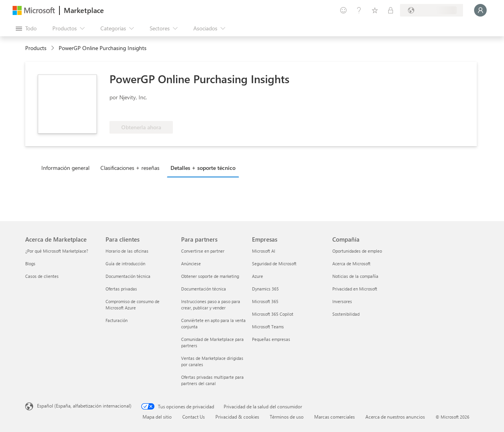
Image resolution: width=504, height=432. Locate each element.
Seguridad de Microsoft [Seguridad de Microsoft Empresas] (274, 263)
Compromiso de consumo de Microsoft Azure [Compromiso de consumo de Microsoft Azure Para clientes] (132, 304)
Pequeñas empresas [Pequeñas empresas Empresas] (271, 339)
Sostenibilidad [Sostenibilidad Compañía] (346, 314)
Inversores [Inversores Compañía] (342, 301)
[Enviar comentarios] (343, 10)
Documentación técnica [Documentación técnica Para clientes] (128, 276)
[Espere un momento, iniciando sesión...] (480, 10)
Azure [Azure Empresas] (258, 276)
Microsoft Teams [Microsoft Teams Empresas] (268, 327)
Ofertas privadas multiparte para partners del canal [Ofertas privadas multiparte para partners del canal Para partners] (212, 380)
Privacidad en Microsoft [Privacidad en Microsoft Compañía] (355, 289)
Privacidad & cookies (237, 417)
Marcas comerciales (334, 417)
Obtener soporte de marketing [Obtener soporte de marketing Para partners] (210, 276)
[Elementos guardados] (375, 10)
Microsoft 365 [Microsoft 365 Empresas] (265, 301)
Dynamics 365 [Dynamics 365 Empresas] (265, 289)
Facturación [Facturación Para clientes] (117, 320)
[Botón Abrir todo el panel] (26, 28)
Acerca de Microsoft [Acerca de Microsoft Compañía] (351, 263)
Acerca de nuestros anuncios (395, 417)
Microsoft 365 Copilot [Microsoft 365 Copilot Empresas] (273, 314)
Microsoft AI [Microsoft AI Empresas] (264, 251)
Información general (65, 168)
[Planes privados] (391, 10)
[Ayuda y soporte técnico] (359, 10)
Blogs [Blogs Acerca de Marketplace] (30, 263)
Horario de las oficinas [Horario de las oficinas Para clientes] (127, 251)
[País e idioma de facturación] (432, 10)
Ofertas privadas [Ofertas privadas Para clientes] (121, 289)
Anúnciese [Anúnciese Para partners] (191, 263)
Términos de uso (287, 417)
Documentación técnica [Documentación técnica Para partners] (204, 289)
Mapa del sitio (157, 417)
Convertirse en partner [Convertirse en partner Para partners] (203, 251)
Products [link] (36, 48)
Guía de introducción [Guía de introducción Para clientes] (125, 263)
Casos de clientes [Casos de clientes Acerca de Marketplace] (42, 276)
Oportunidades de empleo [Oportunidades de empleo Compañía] (357, 251)
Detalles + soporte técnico (203, 168)
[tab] (67, 168)
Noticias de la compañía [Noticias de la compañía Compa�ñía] (355, 276)
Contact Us (194, 417)
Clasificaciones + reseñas (130, 168)
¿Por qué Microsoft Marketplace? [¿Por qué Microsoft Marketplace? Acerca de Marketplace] (57, 251)
